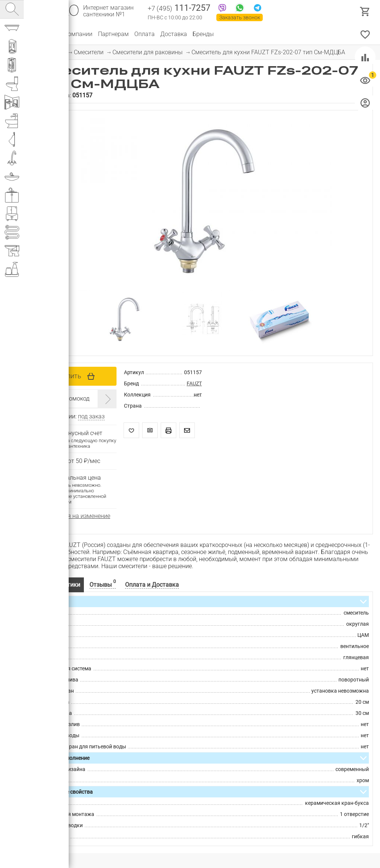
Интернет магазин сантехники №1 (108, 11)
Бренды (203, 34)
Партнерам (113, 34)
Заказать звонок (240, 17)
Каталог (42, 34)
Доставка (174, 34)
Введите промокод (64, 399)
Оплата (145, 34)
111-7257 (179, 9)
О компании (76, 34)
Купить (70, 376)
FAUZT (194, 383)
